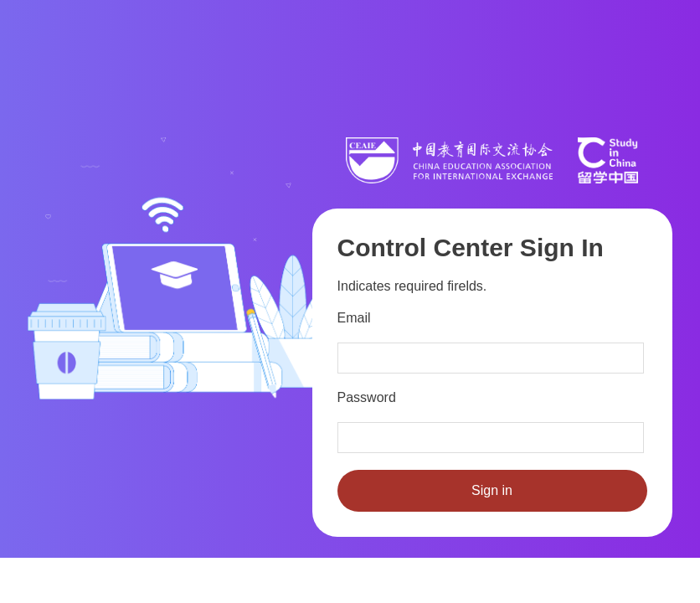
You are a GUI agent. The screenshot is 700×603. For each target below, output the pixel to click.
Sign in (492, 490)
